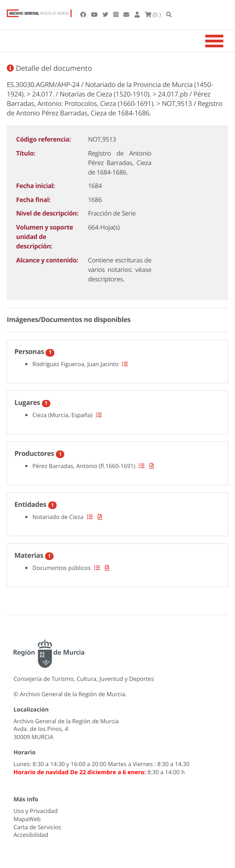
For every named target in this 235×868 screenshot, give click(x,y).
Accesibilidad (31, 835)
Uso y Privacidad (36, 811)
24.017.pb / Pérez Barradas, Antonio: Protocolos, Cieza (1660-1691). (108, 99)
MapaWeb (27, 819)
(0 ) (153, 14)
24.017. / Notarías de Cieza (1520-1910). (91, 94)
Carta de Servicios (37, 827)
